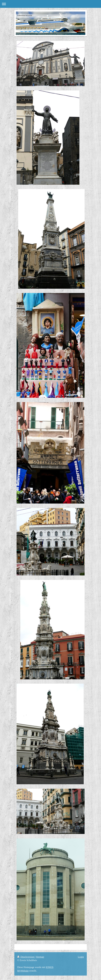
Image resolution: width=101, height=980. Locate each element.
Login (81, 957)
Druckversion (26, 957)
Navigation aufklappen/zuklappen (50, 4)
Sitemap (40, 957)
